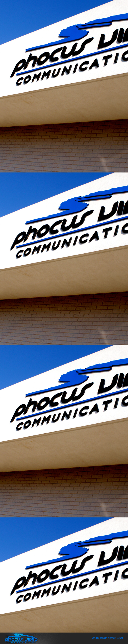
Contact (120, 638)
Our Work (112, 638)
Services (104, 638)
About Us (96, 638)
